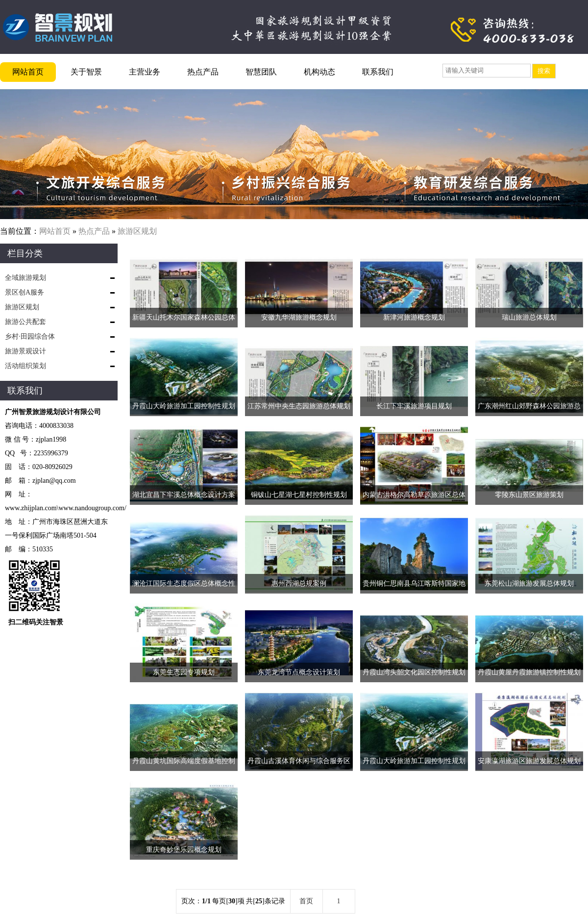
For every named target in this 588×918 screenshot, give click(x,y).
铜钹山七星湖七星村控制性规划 (299, 495)
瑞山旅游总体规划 (529, 317)
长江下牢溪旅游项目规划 (414, 406)
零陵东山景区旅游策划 (529, 495)
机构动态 (319, 72)
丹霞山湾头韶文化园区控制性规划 (414, 672)
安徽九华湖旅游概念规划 (299, 317)
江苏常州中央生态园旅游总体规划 (299, 406)
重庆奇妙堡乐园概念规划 (184, 850)
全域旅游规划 (25, 278)
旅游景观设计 (25, 351)
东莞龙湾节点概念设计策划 (299, 672)
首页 (306, 901)
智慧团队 (261, 72)
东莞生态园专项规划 (184, 672)
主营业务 (145, 72)
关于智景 (86, 72)
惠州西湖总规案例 (299, 583)
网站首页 (28, 72)
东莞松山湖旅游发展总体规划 (529, 583)
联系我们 (378, 72)
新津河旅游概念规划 (414, 317)
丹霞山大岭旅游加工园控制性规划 (184, 406)
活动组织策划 (25, 366)
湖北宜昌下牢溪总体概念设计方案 (184, 495)
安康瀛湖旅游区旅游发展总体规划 (529, 761)
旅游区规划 (137, 231)
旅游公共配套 (25, 322)
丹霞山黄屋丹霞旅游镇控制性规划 (529, 672)
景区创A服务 (24, 292)
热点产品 (203, 72)
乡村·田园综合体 (30, 336)
